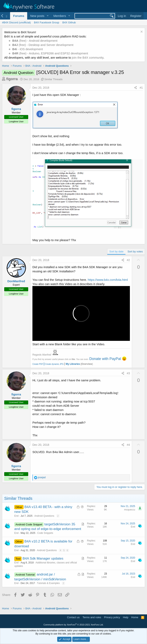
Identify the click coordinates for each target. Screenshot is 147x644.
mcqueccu (130, 510)
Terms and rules (92, 617)
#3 (128, 373)
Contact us (73, 617)
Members (60, 16)
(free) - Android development (35, 41)
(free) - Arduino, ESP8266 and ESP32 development (50, 53)
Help (126, 617)
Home (135, 617)
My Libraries (73, 364)
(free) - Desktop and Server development (43, 45)
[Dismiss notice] (141, 32)
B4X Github (69, 22)
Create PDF (38, 364)
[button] (48, 16)
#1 (141, 88)
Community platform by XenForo (73, 625)
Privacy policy (112, 617)
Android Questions (44, 516)
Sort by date (116, 251)
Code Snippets (45, 533)
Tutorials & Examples (48, 583)
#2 (128, 260)
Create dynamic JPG (53, 364)
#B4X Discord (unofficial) (16, 22)
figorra (12, 79)
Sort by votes (135, 251)
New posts (37, 16)
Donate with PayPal (105, 359)
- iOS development (28, 49)
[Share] (136, 88)
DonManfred (16, 281)
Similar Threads (53, 79)
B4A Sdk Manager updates (43, 558)
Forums (19, 16)
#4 (128, 445)
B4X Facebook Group (47, 22)
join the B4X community (88, 58)
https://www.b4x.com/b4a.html (108, 280)
